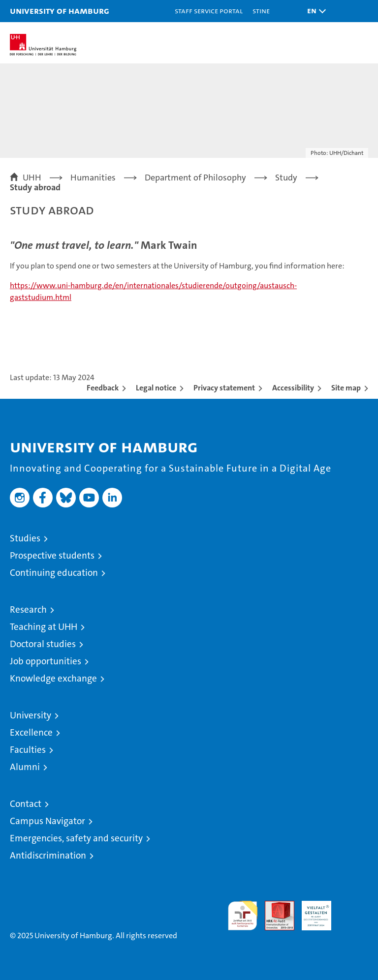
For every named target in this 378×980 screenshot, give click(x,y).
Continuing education (54, 573)
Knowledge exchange (53, 678)
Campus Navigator (47, 821)
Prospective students (52, 555)
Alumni (25, 767)
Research (28, 609)
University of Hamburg (60, 11)
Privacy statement (224, 388)
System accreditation (353, 911)
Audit (274, 906)
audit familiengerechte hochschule (243, 916)
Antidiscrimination (48, 855)
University (31, 715)
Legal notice (156, 388)
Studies (25, 538)
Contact (26, 804)
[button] (314, 11)
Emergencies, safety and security (76, 838)
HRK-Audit (311, 911)
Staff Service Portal (209, 11)
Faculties (28, 750)
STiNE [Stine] (261, 11)
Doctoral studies (43, 644)
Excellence (31, 732)
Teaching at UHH (44, 627)
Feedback (103, 388)
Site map (346, 388)
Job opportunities (46, 661)
